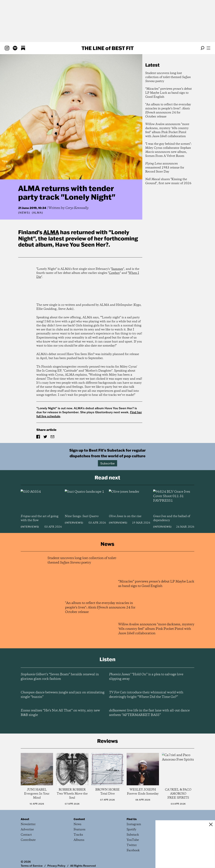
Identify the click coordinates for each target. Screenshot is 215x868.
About (25, 819)
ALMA (51, 232)
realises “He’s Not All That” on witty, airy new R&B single (60, 713)
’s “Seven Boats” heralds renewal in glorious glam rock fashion (60, 677)
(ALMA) (37, 213)
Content (79, 819)
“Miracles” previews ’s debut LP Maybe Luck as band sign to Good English (169, 93)
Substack (133, 835)
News (24, 213)
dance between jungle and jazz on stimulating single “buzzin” (63, 695)
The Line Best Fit (108, 48)
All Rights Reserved (83, 866)
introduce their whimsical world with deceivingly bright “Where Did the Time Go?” (146, 695)
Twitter (132, 845)
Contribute (28, 840)
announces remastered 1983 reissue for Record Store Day (165, 168)
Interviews (30, 527)
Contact (26, 835)
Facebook (133, 850)
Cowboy (114, 273)
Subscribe (107, 463)
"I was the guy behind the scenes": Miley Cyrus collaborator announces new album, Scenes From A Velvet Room (168, 150)
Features (79, 830)
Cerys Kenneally (77, 208)
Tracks (78, 835)
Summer (117, 269)
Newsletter (28, 824)
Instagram (134, 824)
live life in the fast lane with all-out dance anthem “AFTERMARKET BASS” (149, 713)
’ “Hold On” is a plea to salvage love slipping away (146, 677)
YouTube (133, 840)
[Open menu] (208, 48)
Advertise (27, 830)
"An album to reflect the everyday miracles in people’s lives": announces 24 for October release (168, 111)
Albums (79, 840)
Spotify (131, 830)
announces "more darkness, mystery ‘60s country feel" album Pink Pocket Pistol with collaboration (167, 130)
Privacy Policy (56, 866)
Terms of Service (32, 866)
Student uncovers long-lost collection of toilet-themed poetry (168, 77)
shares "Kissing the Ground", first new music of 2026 (168, 181)
